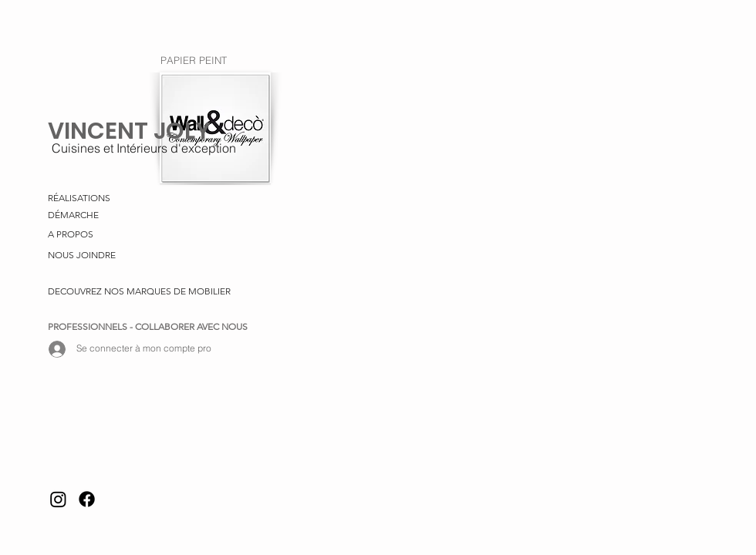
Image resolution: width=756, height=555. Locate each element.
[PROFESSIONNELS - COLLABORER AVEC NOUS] (149, 328)
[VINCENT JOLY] (131, 131)
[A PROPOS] (73, 235)
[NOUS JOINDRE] (86, 256)
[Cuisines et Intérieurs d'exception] (143, 148)
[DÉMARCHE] (76, 216)
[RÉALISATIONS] (149, 198)
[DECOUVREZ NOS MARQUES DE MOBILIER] (139, 292)
